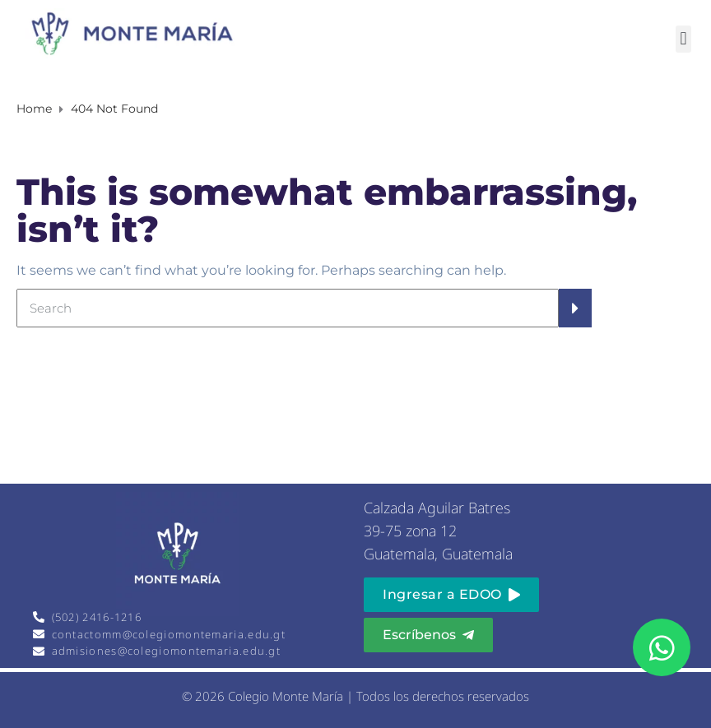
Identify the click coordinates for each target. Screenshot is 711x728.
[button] (683, 39)
